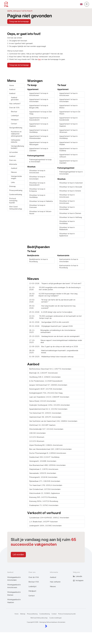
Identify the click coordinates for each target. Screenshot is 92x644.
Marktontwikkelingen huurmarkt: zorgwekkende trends (54, 352)
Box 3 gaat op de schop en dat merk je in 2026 (54, 347)
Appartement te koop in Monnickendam (39, 137)
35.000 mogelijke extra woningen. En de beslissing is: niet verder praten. (55, 289)
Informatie (13, 164)
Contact (14, 124)
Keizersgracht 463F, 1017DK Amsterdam (46, 389)
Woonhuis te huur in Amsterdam (67, 208)
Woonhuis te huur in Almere (70, 191)
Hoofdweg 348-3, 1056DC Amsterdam (45, 377)
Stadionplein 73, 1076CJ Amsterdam (44, 505)
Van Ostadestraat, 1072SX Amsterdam (45, 489)
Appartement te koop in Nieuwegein (39, 143)
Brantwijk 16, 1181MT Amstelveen (43, 373)
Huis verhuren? (15, 104)
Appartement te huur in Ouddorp (68, 150)
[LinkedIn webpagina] (75, 577)
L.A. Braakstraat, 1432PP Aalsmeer (43, 522)
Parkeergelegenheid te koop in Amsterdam (40, 161)
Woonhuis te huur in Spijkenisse (67, 235)
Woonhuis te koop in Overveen (37, 206)
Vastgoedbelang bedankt (17, 147)
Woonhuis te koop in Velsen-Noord (40, 213)
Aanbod (12, 89)
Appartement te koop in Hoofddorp (39, 131)
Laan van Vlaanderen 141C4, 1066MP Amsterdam (49, 397)
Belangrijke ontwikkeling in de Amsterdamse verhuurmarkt (52, 331)
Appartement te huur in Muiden (68, 143)
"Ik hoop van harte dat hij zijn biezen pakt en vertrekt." (52, 301)
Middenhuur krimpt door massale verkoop (51, 357)
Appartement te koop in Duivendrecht (39, 119)
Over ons (13, 160)
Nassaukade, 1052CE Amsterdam (43, 473)
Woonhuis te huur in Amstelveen (67, 196)
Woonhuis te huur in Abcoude (71, 187)
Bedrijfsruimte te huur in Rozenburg (38, 260)
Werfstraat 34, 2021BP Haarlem (42, 425)
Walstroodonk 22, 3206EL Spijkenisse (44, 493)
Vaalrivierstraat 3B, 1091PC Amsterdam (45, 417)
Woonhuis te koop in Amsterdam (37, 178)
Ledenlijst (15, 116)
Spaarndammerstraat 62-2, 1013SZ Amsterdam (48, 409)
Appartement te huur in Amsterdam (68, 100)
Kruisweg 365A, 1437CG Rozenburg (44, 501)
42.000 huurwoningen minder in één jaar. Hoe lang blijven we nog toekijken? (53, 295)
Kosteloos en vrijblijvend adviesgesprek (17, 134)
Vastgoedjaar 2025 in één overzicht (49, 322)
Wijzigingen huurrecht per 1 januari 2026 (51, 326)
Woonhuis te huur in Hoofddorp (67, 222)
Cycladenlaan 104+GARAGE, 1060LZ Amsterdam (49, 518)
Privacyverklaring (16, 190)
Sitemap (12, 186)
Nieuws (14, 172)
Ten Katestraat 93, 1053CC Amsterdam (45, 413)
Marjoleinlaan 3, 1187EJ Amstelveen (44, 469)
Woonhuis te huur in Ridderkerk (67, 228)
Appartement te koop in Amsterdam (39, 100)
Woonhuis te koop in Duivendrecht (37, 184)
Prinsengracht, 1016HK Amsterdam (43, 477)
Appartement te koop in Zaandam (39, 150)
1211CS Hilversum (37, 437)
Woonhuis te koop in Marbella (41, 201)
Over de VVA (14, 108)
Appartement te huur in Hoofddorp (68, 137)
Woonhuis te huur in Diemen (70, 213)
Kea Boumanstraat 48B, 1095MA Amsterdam (47, 465)
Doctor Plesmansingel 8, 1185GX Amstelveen (48, 453)
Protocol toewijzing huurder (13, 201)
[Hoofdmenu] (87, 4)
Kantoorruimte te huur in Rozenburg (69, 267)
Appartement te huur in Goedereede (68, 119)
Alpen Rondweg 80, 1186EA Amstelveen (46, 445)
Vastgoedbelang (16, 128)
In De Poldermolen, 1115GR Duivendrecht (46, 381)
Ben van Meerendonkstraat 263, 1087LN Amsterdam (50, 449)
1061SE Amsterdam (37, 433)
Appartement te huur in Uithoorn (68, 156)
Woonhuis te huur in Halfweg (71, 217)
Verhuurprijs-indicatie (16, 141)
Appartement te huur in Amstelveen (68, 94)
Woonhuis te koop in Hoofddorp (37, 196)
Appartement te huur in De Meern (70, 113)
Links (13, 182)
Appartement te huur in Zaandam (68, 162)
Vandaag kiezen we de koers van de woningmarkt (54, 336)
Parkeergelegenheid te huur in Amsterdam (71, 173)
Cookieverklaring (16, 194)
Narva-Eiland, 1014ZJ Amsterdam (43, 401)
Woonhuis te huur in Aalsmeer (71, 183)
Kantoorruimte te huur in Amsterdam (69, 260)
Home (12, 85)
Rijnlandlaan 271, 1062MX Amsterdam (45, 481)
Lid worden (13, 152)
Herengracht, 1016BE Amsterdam (43, 461)
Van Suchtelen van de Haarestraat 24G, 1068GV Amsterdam (53, 421)
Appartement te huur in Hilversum (68, 131)
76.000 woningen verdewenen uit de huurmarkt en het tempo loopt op (55, 317)
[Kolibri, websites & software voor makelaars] (46, 626)
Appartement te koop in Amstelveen (39, 94)
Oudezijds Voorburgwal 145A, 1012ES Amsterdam (50, 405)
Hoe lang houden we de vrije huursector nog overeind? (52, 307)
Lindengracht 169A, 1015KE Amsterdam (45, 526)
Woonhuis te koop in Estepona (37, 190)
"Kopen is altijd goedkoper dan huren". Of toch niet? (55, 283)
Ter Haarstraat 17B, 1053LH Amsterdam (46, 485)
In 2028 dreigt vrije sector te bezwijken (51, 312)
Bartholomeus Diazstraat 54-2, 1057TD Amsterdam (50, 369)
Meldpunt (15, 120)
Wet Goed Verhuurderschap (16, 208)
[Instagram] (75, 581)
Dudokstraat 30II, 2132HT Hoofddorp (44, 457)
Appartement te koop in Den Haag (40, 113)
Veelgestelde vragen (16, 177)
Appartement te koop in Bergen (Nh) (39, 107)
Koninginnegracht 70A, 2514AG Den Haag (46, 393)
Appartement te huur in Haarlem (68, 125)
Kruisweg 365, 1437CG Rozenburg (43, 497)
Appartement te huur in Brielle (68, 107)
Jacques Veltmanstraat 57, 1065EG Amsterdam (48, 385)
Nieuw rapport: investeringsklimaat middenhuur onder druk (56, 341)
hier (39, 59)
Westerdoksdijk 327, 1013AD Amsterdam (46, 429)
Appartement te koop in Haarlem (39, 125)
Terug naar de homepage (19, 21)
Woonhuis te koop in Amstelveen (37, 172)
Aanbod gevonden (15, 99)
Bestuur (14, 112)
